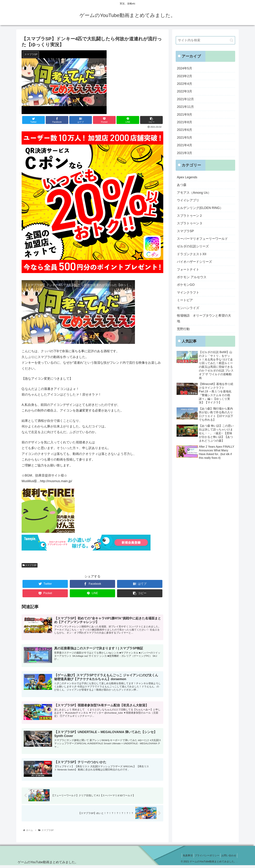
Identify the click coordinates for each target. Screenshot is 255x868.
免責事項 (183, 858)
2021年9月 (185, 115)
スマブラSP (30, 565)
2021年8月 (185, 122)
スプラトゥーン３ (190, 223)
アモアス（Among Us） (194, 193)
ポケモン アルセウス (192, 277)
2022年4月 (185, 84)
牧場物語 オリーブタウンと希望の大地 (204, 318)
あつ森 (182, 185)
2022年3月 (185, 91)
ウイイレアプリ (188, 200)
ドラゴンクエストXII (192, 254)
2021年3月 (185, 153)
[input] (205, 40)
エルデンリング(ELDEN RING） (200, 208)
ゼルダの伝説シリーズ (193, 246)
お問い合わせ (228, 858)
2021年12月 (185, 99)
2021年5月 (185, 138)
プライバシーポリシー (204, 858)
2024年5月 (185, 68)
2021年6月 (185, 130)
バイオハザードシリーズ (194, 262)
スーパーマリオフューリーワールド (202, 239)
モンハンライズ (188, 308)
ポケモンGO (186, 285)
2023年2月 (185, 76)
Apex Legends (187, 177)
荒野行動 (183, 329)
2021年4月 (185, 145)
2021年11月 (185, 107)
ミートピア (185, 300)
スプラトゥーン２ (190, 216)
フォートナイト (188, 270)
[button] (232, 40)
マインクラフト (188, 293)
